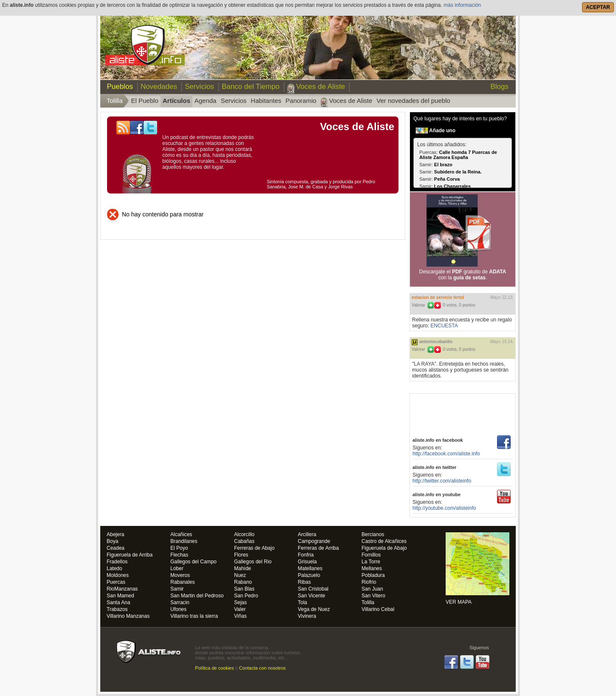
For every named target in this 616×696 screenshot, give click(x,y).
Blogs (499, 87)
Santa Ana (118, 603)
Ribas (304, 582)
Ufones (178, 609)
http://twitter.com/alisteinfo (442, 481)
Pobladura (373, 575)
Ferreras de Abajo (254, 548)
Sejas (240, 603)
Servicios (199, 87)
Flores (241, 555)
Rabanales (182, 582)
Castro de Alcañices (384, 541)
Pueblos (118, 87)
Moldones (118, 575)
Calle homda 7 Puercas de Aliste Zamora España (458, 155)
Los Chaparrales (452, 186)
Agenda (206, 101)
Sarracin (180, 603)
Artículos (177, 101)
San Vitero (373, 596)
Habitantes (266, 101)
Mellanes (372, 569)
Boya (112, 541)
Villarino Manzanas (128, 616)
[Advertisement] (463, 413)
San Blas (244, 589)
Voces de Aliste (321, 87)
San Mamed (120, 596)
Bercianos (373, 535)
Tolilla (368, 603)
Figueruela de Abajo (384, 548)
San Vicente (312, 596)
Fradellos (117, 562)
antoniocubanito (436, 342)
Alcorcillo (244, 535)
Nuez (240, 575)
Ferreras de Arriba (318, 548)
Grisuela (307, 562)
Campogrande (314, 541)
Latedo (114, 569)
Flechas (179, 555)
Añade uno (442, 131)
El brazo (443, 165)
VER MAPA (478, 568)
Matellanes (310, 569)
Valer (240, 609)
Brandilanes (184, 541)
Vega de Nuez (314, 609)
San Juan (372, 589)
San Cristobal (313, 589)
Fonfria (306, 555)
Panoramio (301, 101)
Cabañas (244, 541)
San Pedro (246, 596)
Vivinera (307, 616)
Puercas (116, 582)
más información (462, 5)
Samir (177, 589)
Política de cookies (215, 668)
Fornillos (371, 555)
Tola (302, 603)
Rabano (243, 582)
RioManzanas (122, 589)
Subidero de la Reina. (458, 172)
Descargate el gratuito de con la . (463, 275)
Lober (177, 569)
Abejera (115, 535)
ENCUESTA (444, 326)
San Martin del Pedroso (197, 596)
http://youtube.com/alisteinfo (444, 508)
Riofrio (369, 582)
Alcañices (181, 535)
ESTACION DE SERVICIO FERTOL (438, 297)
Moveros (180, 575)
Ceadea (116, 548)
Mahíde (243, 569)
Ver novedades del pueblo (413, 101)
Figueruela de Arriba (130, 555)
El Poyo (179, 548)
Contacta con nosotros (263, 668)
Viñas (240, 616)
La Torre (371, 562)
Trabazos (117, 609)
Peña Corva (447, 179)
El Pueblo (145, 101)
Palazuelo (309, 575)
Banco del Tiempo (251, 87)
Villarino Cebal (378, 609)
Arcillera (307, 535)
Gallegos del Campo (194, 562)
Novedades (159, 87)
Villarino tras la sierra (194, 616)
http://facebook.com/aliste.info (446, 454)
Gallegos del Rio (253, 562)
